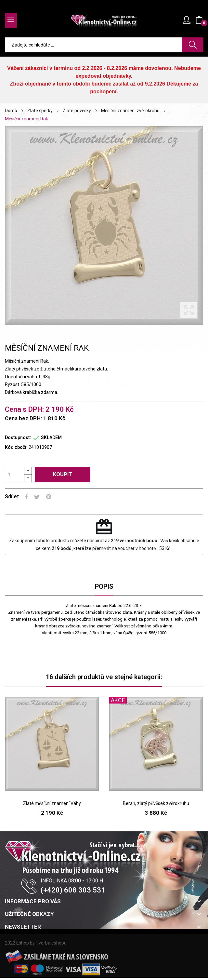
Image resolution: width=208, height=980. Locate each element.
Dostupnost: (18, 437)
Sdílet (26, 497)
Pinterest (49, 497)
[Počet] (15, 475)
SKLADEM (51, 437)
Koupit (63, 474)
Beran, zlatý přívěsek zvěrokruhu (156, 803)
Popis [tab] (104, 586)
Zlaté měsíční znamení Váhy (52, 803)
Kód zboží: (16, 447)
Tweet (37, 497)
